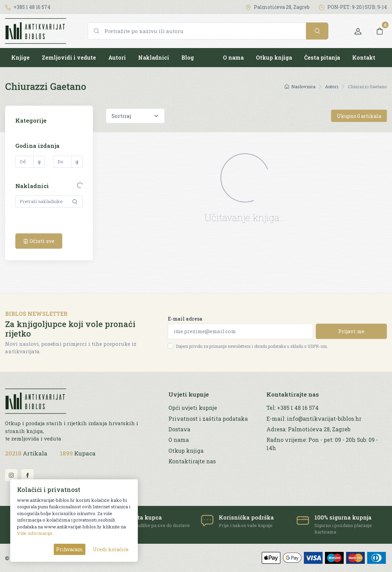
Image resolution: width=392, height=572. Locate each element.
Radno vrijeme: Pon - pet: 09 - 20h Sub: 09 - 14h (322, 444)
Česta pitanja (322, 57)
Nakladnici (154, 57)
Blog (188, 57)
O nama (233, 57)
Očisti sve (39, 241)
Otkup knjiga (274, 57)
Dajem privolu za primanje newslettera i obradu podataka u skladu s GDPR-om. (252, 346)
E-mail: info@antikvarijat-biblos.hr (314, 419)
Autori (117, 57)
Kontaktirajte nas (192, 461)
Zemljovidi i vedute (69, 57)
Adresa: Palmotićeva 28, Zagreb (308, 429)
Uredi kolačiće (111, 549)
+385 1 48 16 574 (28, 7)
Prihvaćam (70, 549)
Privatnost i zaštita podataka (208, 419)
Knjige (20, 57)
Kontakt (364, 57)
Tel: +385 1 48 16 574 (292, 408)
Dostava (179, 429)
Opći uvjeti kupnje (193, 408)
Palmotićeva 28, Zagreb (277, 7)
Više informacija (35, 533)
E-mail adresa (185, 319)
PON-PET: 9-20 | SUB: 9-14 (353, 7)
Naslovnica (300, 87)
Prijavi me (351, 331)
